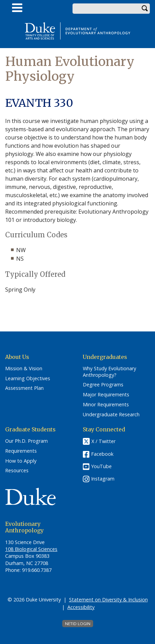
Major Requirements (106, 395)
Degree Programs (103, 385)
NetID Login (78, 624)
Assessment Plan (24, 388)
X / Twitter (103, 442)
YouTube (101, 466)
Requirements (21, 451)
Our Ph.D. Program (26, 441)
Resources (17, 471)
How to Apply (21, 461)
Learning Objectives (28, 379)
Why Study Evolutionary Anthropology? (109, 372)
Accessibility (81, 607)
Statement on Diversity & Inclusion (108, 600)
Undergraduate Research (111, 415)
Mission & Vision (24, 369)
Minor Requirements (106, 405)
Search (145, 9)
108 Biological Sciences (31, 549)
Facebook (102, 454)
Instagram (103, 479)
